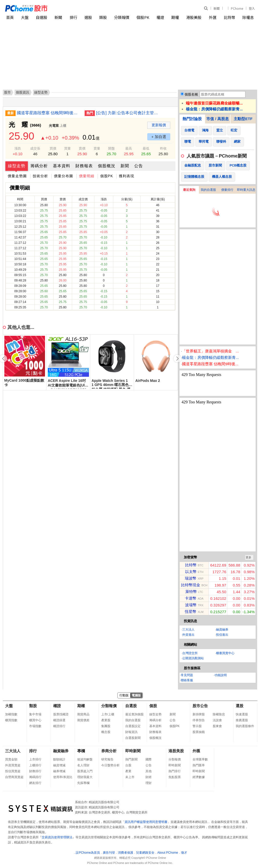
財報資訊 (131, 732)
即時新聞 (133, 751)
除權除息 (219, 714)
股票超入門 (85, 771)
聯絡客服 (187, 680)
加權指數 (11, 714)
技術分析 (40, 176)
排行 (73, 17)
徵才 (184, 853)
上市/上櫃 (108, 714)
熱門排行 (175, 771)
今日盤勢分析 (110, 765)
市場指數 (35, 726)
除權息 (248, 17)
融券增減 (59, 771)
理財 (149, 783)
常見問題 (187, 675)
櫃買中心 (35, 720)
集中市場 (35, 714)
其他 (149, 771)
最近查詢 (189, 190)
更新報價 (159, 125)
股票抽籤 (199, 732)
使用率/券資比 (63, 777)
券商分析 (109, 751)
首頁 (10, 17)
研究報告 (107, 759)
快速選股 (242, 714)
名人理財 (83, 765)
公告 (139, 166)
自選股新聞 (133, 738)
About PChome (168, 853)
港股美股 (194, 17)
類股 (103, 17)
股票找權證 (61, 714)
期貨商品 (83, 714)
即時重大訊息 (246, 190)
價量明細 (87, 176)
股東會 (217, 726)
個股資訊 (22, 92)
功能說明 (221, 675)
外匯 (213, 17)
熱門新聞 (131, 759)
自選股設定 (133, 726)
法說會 (217, 720)
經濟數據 (199, 777)
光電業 (54, 126)
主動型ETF (243, 119)
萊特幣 (191, 592)
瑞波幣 (191, 578)
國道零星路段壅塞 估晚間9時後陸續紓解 (49, 113)
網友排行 (35, 783)
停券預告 (199, 720)
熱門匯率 (199, 765)
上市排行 (35, 759)
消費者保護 (126, 853)
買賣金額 (11, 759)
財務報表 (84, 166)
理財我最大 (85, 777)
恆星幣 (191, 611)
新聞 (217, 8)
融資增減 (59, 765)
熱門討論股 (192, 119)
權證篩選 (59, 720)
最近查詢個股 (134, 714)
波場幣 (191, 605)
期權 (175, 17)
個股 (153, 706)
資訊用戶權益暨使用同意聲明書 (146, 822)
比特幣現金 (191, 585)
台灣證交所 (190, 653)
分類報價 (122, 17)
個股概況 (107, 166)
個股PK (143, 17)
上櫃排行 (35, 765)
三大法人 (188, 630)
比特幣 (229, 17)
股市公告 (200, 706)
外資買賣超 (13, 765)
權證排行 (59, 726)
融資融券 (222, 630)
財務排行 (35, 771)
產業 (128, 771)
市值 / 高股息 (218, 119)
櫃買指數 (11, 720)
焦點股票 (175, 777)
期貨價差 (83, 720)
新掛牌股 (199, 714)
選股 (88, 17)
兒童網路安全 (145, 853)
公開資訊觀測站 (193, 658)
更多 (248, 557)
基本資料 (62, 166)
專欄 (81, 751)
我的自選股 (208, 190)
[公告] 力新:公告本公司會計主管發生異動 (128, 113)
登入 (252, 8)
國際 (149, 759)
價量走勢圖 (17, 176)
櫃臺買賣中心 (225, 653)
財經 (149, 777)
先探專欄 (83, 783)
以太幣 (191, 572)
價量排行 (227, 190)
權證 (160, 17)
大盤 (25, 17)
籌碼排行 (35, 777)
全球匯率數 (200, 759)
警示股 (197, 726)
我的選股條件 (245, 726)
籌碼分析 (39, 166)
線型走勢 (17, 166)
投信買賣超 (13, 771)
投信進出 (222, 635)
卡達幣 (191, 598)
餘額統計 (59, 759)
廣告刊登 (109, 853)
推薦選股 (242, 720)
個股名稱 (191, 94)
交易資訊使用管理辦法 (57, 837)
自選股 (42, 17)
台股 (128, 765)
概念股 (106, 732)
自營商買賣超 (14, 777)
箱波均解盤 (85, 759)
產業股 (106, 720)
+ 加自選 (159, 137)
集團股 (106, 726)
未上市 (130, 777)
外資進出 (188, 635)
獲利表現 (127, 176)
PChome (237, 8)
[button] (177, 359)
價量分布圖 (64, 176)
